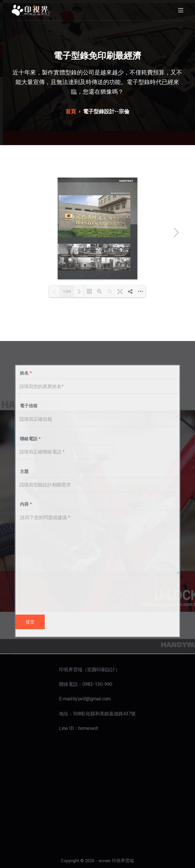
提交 (30, 622)
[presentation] (60, 593)
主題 (22, 472)
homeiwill (88, 728)
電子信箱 (26, 406)
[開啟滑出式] (181, 10)
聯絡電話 (28, 439)
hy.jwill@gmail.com (92, 699)
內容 (24, 504)
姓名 (24, 373)
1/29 (67, 292)
